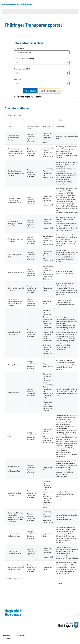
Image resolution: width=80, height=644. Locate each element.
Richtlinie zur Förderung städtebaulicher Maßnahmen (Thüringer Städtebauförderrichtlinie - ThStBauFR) (16, 517)
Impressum (6, 635)
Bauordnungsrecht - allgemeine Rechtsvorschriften (14, 469)
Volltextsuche (19, 48)
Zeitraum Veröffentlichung (24, 59)
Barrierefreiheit (7, 639)
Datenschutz (20, 635)
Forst (9, 436)
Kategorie (17, 79)
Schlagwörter (60, 127)
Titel (9, 127)
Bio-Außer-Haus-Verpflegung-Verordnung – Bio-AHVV (16, 224)
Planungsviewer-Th (14, 392)
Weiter (60, 120)
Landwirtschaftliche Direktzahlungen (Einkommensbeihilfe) (15, 201)
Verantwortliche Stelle (22, 69)
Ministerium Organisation (16, 272)
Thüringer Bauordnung (15, 365)
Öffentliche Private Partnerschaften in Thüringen (14, 138)
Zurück (23, 120)
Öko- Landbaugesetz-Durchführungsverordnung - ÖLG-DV (16, 173)
